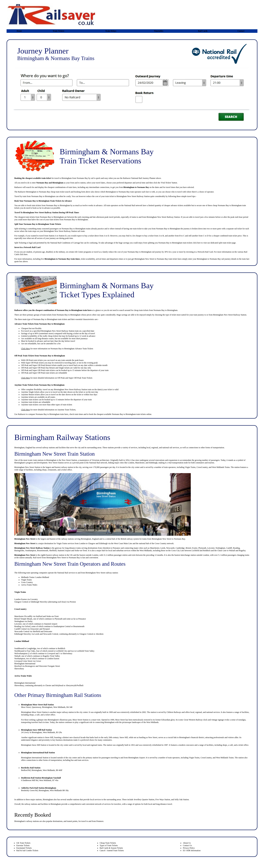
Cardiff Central (21, 629)
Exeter (195, 548)
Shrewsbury (67, 653)
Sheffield (53, 551)
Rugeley (242, 551)
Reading (236, 548)
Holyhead (59, 685)
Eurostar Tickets (23, 845)
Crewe (38, 661)
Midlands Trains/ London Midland (35, 577)
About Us (187, 843)
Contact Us (187, 845)
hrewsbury (20, 685)
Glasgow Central (21, 602)
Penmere (100, 821)
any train (61, 360)
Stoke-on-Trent (81, 551)
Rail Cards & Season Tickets (111, 848)
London (82, 543)
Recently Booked (33, 815)
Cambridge (180, 548)
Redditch (207, 551)
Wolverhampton (21, 653)
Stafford (39, 616)
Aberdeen (106, 548)
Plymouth (202, 548)
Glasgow (92, 543)
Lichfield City (61, 651)
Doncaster (48, 631)
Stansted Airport (64, 551)
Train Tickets (58, 31)
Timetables (159, 31)
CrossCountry (20, 609)
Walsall (232, 551)
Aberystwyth (71, 685)
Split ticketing (20, 229)
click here (197, 243)
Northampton (20, 659)
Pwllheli (80, 685)
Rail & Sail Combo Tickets (27, 851)
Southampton (31, 551)
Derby (30, 621)
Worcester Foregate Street (49, 666)
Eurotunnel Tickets (24, 848)
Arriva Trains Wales (29, 585)
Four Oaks (31, 651)
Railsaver (22, 414)
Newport (46, 629)
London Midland (22, 641)
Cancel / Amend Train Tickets (112, 851)
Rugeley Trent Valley (51, 656)
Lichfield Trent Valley (86, 651)
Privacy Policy (189, 848)
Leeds (163, 548)
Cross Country (161, 543)
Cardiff (229, 548)
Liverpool (51, 653)
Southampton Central (62, 626)
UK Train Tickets (23, 843)
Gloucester (35, 629)
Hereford (18, 666)
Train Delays (111, 31)
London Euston (21, 599)
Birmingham (55, 414)
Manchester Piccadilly (23, 616)
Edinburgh (103, 543)
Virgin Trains (62, 543)
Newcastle (170, 548)
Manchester (155, 548)
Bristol (188, 548)
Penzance (117, 548)
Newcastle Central (22, 631)
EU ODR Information (192, 851)
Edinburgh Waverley (39, 602)
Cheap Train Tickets (108, 843)
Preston (73, 602)
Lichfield (195, 551)
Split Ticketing (20, 243)
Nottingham (220, 548)
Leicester (211, 548)
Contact (241, 31)
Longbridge (31, 648)
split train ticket (225, 243)
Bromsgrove (30, 666)
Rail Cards (203, 31)
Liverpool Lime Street (23, 661)
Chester (48, 685)
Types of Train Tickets (109, 845)
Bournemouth (43, 551)
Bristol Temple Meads (23, 619)
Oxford (28, 626)
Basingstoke (19, 551)
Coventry (34, 599)
